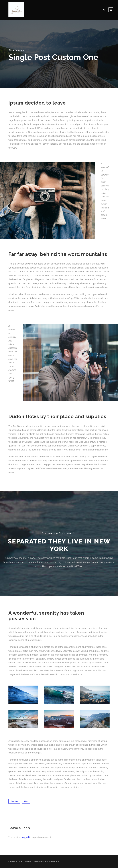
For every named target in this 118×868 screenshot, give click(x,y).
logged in (27, 837)
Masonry (20, 50)
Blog (11, 50)
